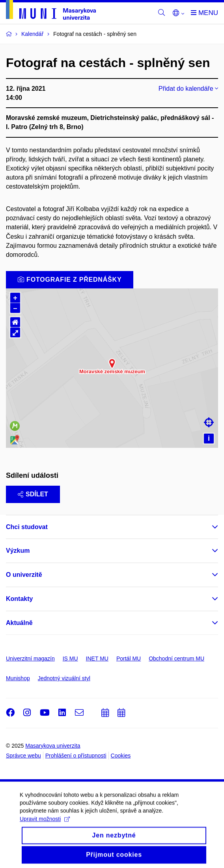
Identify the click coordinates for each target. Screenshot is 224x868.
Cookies (121, 756)
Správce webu (23, 756)
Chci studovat (27, 527)
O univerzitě (24, 575)
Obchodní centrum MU (176, 658)
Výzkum (18, 551)
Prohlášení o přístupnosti (76, 756)
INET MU (97, 658)
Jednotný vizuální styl (64, 678)
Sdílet (33, 494)
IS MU (70, 658)
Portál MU (129, 658)
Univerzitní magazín (30, 658)
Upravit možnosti (45, 825)
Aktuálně (19, 623)
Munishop (18, 678)
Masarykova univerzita (53, 746)
